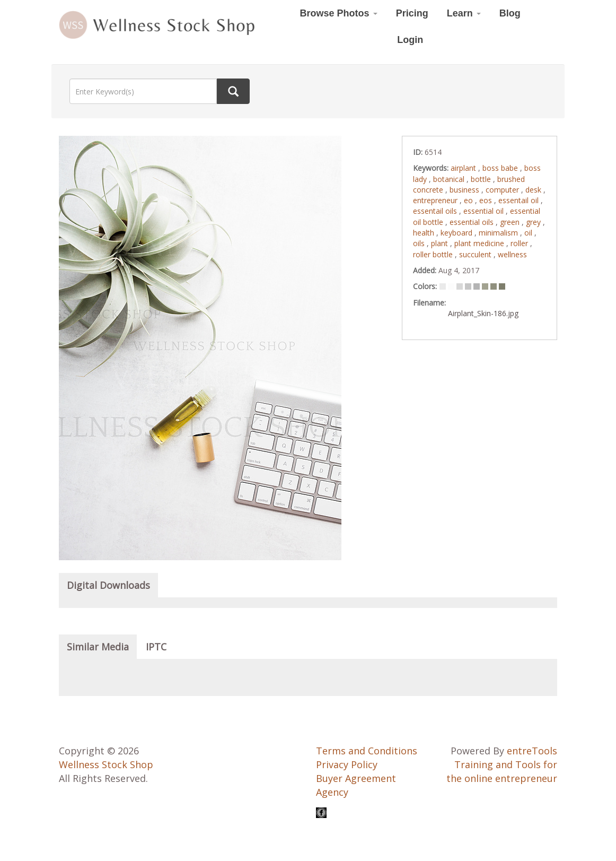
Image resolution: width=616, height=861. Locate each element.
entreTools (532, 751)
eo (469, 200)
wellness (512, 254)
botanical (450, 179)
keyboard (457, 233)
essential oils (473, 222)
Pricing (412, 13)
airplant (464, 168)
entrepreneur (436, 200)
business (465, 190)
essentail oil (520, 200)
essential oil (485, 211)
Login (410, 40)
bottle (482, 179)
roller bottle (434, 254)
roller (520, 243)
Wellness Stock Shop (106, 764)
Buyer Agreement (356, 778)
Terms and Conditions (367, 751)
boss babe (501, 168)
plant (441, 243)
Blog (510, 13)
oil (529, 233)
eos (487, 200)
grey (534, 222)
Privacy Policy (347, 764)
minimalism (499, 233)
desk (534, 190)
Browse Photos (339, 13)
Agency (332, 792)
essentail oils (436, 211)
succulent (476, 254)
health (425, 233)
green (511, 222)
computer (503, 190)
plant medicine (480, 243)
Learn (464, 13)
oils (420, 243)
